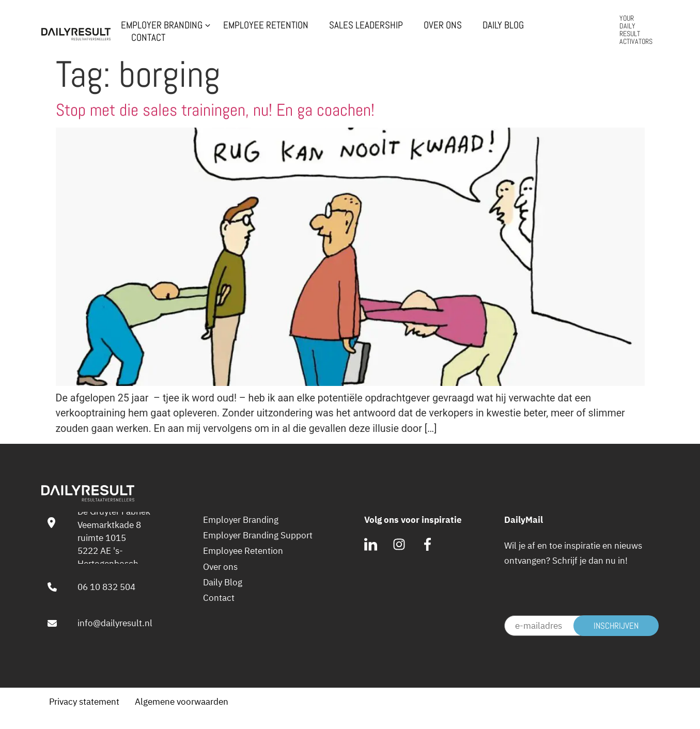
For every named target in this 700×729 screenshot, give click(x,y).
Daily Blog (503, 25)
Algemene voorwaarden (182, 702)
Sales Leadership (366, 25)
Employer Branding (162, 25)
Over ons (443, 25)
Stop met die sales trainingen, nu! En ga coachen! (215, 110)
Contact (148, 38)
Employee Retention (266, 25)
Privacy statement (84, 702)
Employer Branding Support (258, 535)
